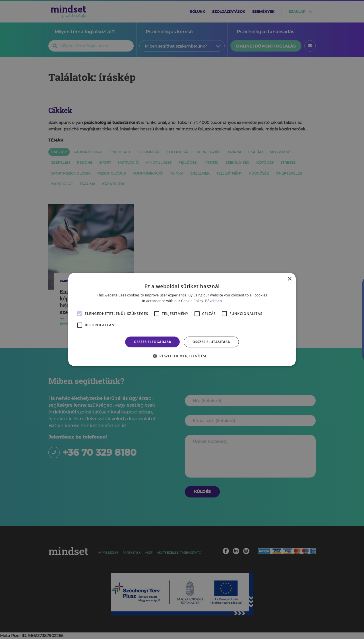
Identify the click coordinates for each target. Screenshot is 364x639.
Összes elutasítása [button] (211, 342)
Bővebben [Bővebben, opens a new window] (213, 301)
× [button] (289, 279)
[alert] (182, 319)
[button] (182, 356)
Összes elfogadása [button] (152, 342)
